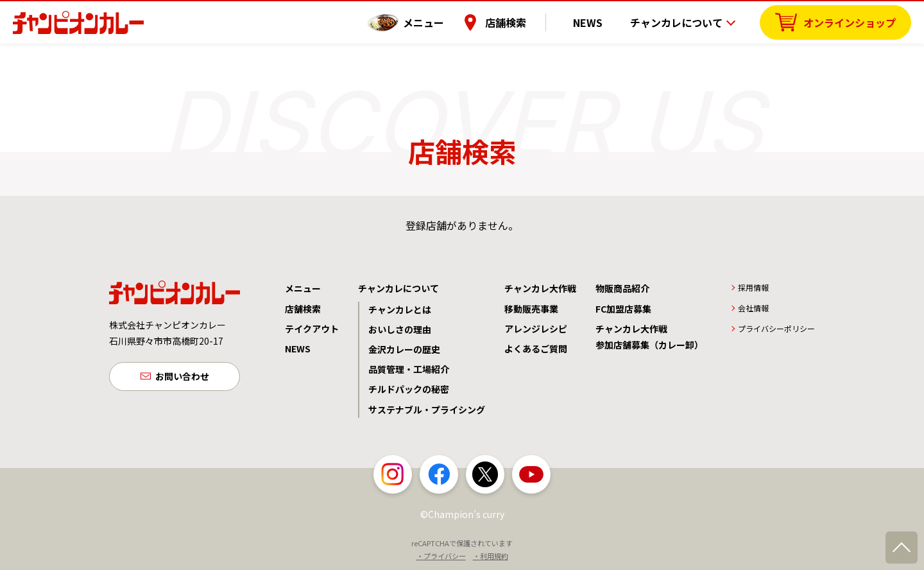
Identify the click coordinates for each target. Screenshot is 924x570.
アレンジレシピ (536, 329)
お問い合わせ (182, 377)
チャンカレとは (400, 309)
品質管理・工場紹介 (409, 369)
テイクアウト (312, 329)
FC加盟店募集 (623, 309)
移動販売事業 (531, 309)
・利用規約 (491, 556)
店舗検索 (522, 22)
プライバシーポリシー (776, 328)
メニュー (440, 22)
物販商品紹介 (622, 288)
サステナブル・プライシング (427, 410)
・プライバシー (441, 556)
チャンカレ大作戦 (540, 288)
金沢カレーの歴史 (404, 349)
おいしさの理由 (400, 329)
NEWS (596, 22)
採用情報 (753, 287)
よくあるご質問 (536, 349)
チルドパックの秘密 (409, 389)
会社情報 (753, 308)
